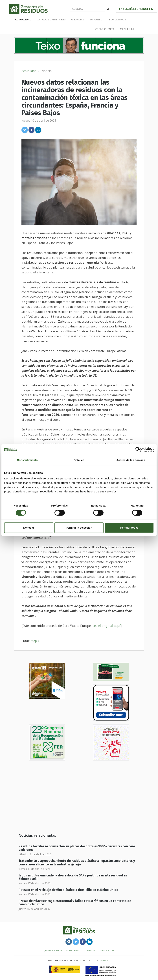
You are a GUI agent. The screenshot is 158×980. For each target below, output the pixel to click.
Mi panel (96, 19)
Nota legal (73, 950)
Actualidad (23, 19)
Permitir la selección (79, 528)
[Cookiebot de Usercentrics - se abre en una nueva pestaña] (138, 450)
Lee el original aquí (107, 626)
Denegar (29, 528)
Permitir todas (129, 528)
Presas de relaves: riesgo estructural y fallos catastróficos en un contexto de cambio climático (75, 903)
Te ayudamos (117, 19)
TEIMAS (104, 960)
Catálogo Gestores (51, 19)
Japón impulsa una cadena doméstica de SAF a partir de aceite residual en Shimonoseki (73, 877)
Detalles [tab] (79, 460)
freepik (34, 641)
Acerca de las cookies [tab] (131, 460)
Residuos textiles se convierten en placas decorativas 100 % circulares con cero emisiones (77, 848)
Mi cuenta (128, 29)
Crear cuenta (105, 29)
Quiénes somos (53, 950)
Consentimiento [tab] (27, 460)
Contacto (90, 950)
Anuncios (78, 19)
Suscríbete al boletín (136, 9)
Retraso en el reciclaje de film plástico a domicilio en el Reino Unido (68, 890)
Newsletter (107, 950)
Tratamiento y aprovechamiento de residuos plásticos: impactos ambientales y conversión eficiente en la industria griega (77, 863)
